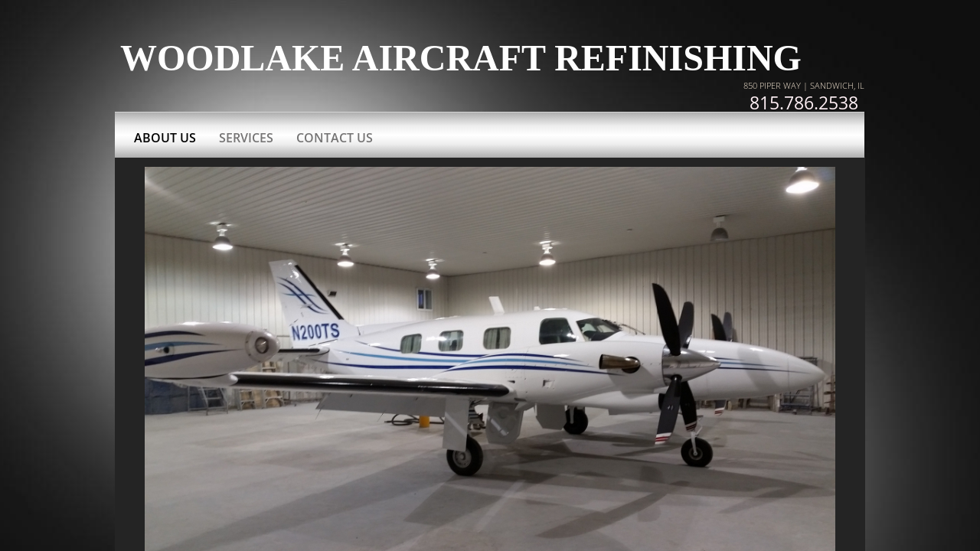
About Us (165, 138)
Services (246, 138)
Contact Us (335, 138)
